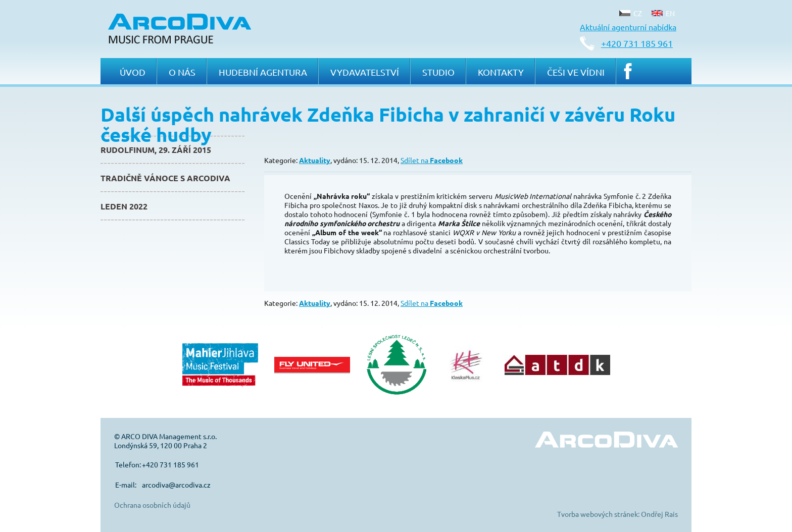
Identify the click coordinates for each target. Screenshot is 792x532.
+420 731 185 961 (637, 43)
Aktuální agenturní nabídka (628, 27)
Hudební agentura (263, 72)
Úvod (133, 72)
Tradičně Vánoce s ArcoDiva (165, 178)
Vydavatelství (365, 72)
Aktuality (315, 160)
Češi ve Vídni (576, 72)
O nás (182, 72)
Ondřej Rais (659, 514)
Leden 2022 (124, 206)
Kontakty (501, 72)
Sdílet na (432, 160)
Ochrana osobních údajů (152, 505)
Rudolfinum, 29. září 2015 (156, 150)
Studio (438, 72)
